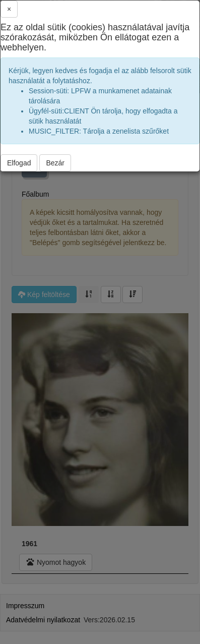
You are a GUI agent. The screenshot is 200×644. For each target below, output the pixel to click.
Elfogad (19, 163)
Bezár (55, 163)
